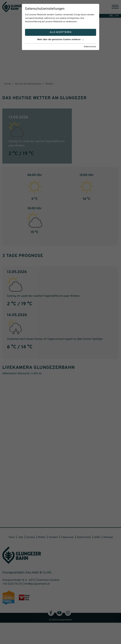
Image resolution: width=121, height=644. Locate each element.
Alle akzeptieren (60, 32)
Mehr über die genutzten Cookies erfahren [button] (61, 40)
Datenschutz (90, 47)
